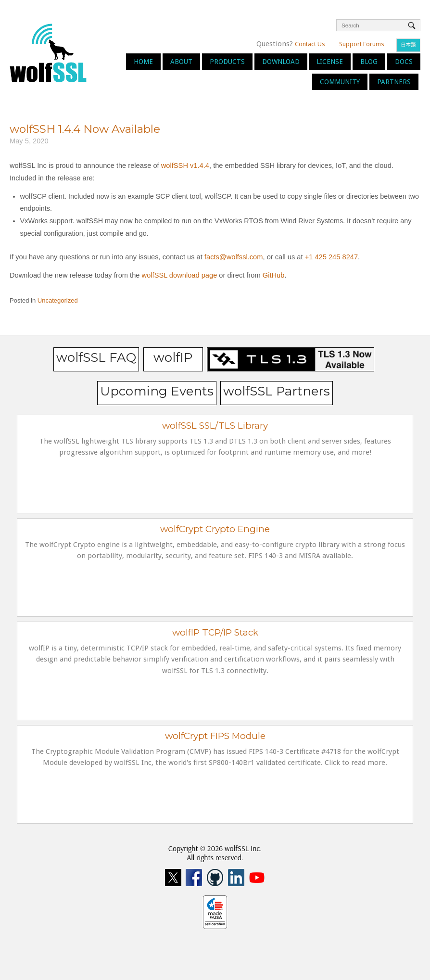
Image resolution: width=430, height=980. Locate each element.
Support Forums (362, 44)
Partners (394, 82)
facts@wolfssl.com (233, 257)
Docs (404, 62)
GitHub (274, 275)
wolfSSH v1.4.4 (185, 165)
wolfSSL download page (180, 275)
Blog (369, 62)
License (330, 62)
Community (340, 82)
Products (227, 62)
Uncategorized (58, 300)
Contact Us (310, 44)
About (181, 62)
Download (281, 62)
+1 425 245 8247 (331, 257)
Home (143, 62)
